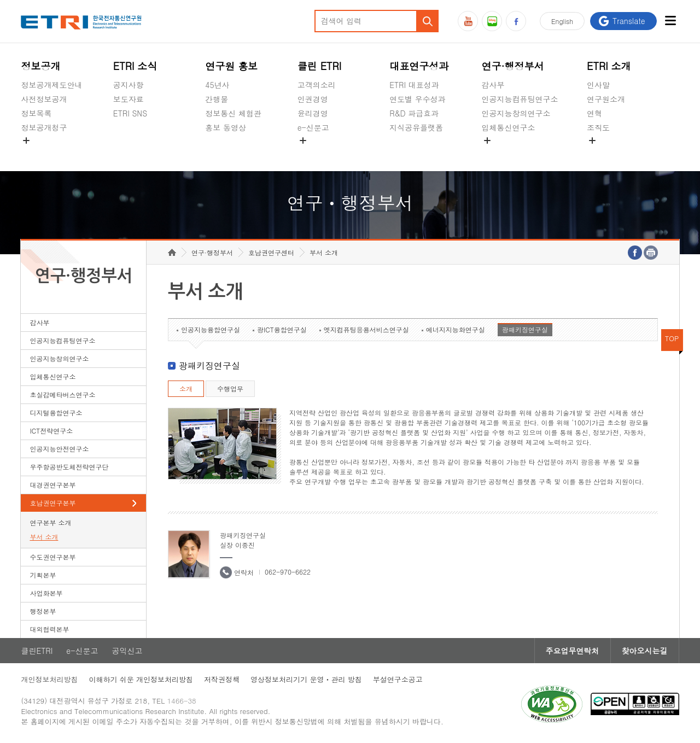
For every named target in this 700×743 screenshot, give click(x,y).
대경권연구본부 (52, 485)
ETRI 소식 (135, 66)
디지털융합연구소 (56, 413)
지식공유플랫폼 (416, 127)
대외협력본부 (49, 629)
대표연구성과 (419, 66)
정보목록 (36, 113)
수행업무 (230, 388)
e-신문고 (313, 127)
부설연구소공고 (398, 679)
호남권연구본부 (52, 503)
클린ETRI (37, 651)
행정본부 (43, 611)
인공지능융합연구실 (211, 329)
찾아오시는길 (645, 651)
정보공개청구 (44, 127)
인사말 (598, 85)
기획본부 (43, 575)
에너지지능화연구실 (456, 329)
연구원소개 (606, 99)
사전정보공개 (44, 99)
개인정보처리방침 (49, 679)
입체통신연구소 (509, 127)
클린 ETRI (320, 66)
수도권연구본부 (52, 557)
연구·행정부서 (513, 66)
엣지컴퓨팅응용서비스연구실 (366, 329)
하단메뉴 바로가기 (0, 0)
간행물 (217, 99)
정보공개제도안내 (51, 85)
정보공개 (40, 66)
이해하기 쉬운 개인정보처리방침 (141, 679)
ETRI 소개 (609, 66)
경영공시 (36, 153)
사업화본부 (46, 593)
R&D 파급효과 (414, 113)
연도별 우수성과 (418, 99)
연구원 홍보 (231, 66)
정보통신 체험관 (233, 113)
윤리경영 (313, 113)
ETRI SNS (130, 113)
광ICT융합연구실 (282, 329)
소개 (186, 388)
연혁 (594, 113)
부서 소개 (44, 537)
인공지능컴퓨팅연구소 (520, 99)
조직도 (598, 127)
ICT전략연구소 (51, 431)
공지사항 (129, 85)
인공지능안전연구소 (59, 449)
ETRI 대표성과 (414, 85)
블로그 (492, 21)
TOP (672, 338)
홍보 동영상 (226, 127)
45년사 (217, 85)
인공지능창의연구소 (516, 113)
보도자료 (129, 99)
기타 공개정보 (611, 153)
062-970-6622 (288, 572)
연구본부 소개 (50, 522)
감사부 (493, 85)
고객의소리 (317, 85)
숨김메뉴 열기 (26, 141)
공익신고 (313, 153)
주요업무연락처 (573, 651)
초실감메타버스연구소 (520, 153)
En (562, 21)
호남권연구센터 (271, 252)
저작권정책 (222, 679)
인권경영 (313, 99)
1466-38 (182, 701)
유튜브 (468, 21)
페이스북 (516, 21)
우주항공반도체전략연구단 (69, 467)
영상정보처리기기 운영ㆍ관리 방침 (306, 679)
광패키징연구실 (525, 329)
